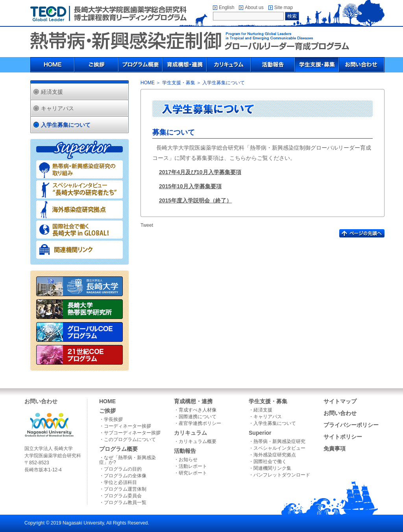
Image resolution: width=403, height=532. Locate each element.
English (226, 7)
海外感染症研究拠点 (275, 455)
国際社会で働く (270, 462)
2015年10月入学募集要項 (190, 186)
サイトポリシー (343, 437)
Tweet (147, 225)
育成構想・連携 (193, 401)
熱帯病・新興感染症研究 (279, 441)
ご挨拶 (107, 411)
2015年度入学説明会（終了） (195, 200)
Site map (284, 7)
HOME (148, 83)
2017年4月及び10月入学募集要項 (200, 172)
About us (254, 7)
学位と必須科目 (120, 482)
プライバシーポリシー (351, 425)
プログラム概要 (118, 449)
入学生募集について (66, 125)
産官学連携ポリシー (200, 423)
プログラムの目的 (123, 469)
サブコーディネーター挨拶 (132, 433)
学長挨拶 (113, 419)
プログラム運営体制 (125, 489)
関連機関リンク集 (272, 468)
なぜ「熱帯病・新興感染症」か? (128, 460)
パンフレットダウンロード (282, 475)
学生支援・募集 (179, 83)
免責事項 (335, 449)
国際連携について (198, 417)
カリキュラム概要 (198, 441)
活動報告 (185, 451)
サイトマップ (340, 401)
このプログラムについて (130, 439)
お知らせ (188, 460)
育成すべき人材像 (198, 410)
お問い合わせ (340, 413)
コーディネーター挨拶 (128, 426)
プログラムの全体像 (125, 476)
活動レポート (193, 466)
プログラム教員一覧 (125, 502)
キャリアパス (57, 108)
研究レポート (193, 473)
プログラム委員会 (123, 496)
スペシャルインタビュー (279, 448)
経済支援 (52, 92)
